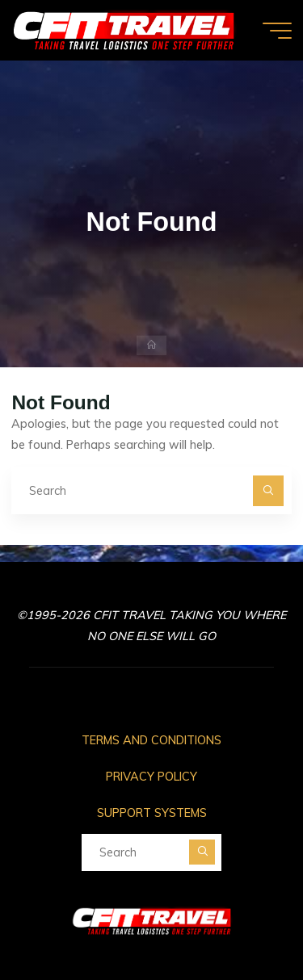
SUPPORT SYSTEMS (152, 813)
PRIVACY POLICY (151, 777)
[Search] (268, 490)
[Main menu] (277, 31)
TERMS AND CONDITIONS (151, 740)
